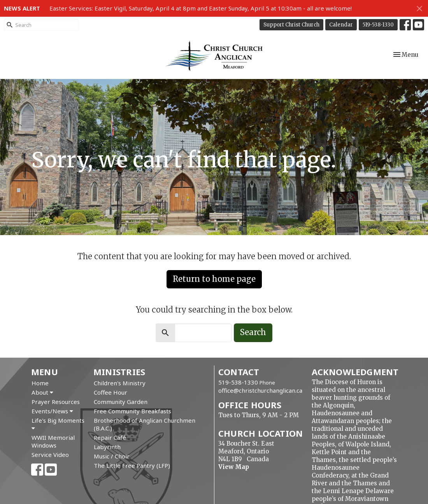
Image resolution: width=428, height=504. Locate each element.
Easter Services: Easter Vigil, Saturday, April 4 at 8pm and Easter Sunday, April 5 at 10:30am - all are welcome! (201, 8)
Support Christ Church (291, 25)
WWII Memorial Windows (53, 441)
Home (40, 383)
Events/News (52, 411)
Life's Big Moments (58, 424)
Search (253, 332)
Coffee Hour (111, 392)
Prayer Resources (56, 402)
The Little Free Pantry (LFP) (132, 465)
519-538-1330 (378, 25)
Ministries (119, 372)
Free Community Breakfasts (132, 411)
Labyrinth (107, 447)
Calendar (341, 25)
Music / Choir (112, 456)
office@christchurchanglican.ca (260, 390)
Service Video (50, 455)
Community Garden (121, 402)
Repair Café (110, 437)
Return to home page (214, 279)
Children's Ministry (120, 383)
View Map (234, 467)
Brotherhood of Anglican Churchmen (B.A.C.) (145, 424)
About (42, 392)
